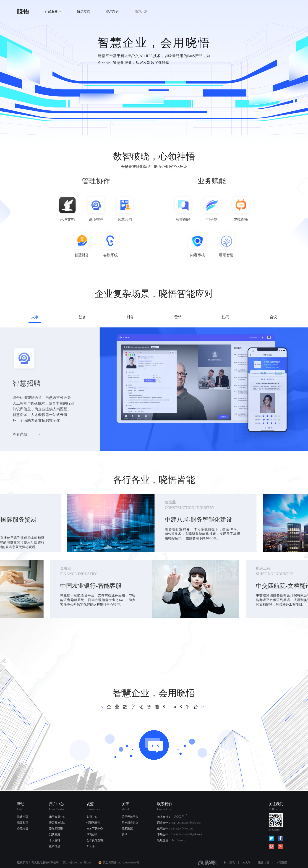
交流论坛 (23, 829)
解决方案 (84, 11)
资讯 (125, 834)
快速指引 (23, 817)
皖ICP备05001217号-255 (77, 863)
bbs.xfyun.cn (178, 840)
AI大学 (91, 846)
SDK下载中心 (95, 829)
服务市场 (264, 863)
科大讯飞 (207, 863)
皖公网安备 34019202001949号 (121, 863)
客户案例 (112, 11)
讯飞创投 (92, 834)
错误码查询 (93, 823)
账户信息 (55, 846)
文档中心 (92, 817)
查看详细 (15, 434)
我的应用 (55, 834)
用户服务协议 (130, 823)
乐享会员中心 (57, 817)
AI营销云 (282, 863)
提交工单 (179, 817)
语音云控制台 (57, 823)
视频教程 (23, 823)
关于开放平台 (130, 817)
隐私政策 (127, 829)
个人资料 (55, 840)
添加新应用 (56, 829)
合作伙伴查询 (95, 840)
